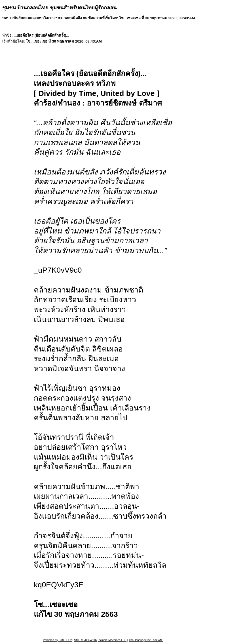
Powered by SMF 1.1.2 (57, 640)
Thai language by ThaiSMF (146, 640)
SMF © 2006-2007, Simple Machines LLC (100, 640)
